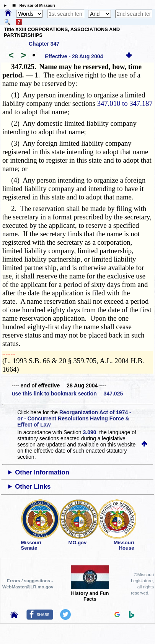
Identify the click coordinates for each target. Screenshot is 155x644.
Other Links (33, 487)
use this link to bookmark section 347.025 (67, 394)
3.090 (90, 432)
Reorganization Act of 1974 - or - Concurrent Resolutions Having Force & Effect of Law (74, 418)
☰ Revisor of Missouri (32, 6)
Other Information (42, 472)
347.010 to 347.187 (125, 103)
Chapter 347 (44, 44)
